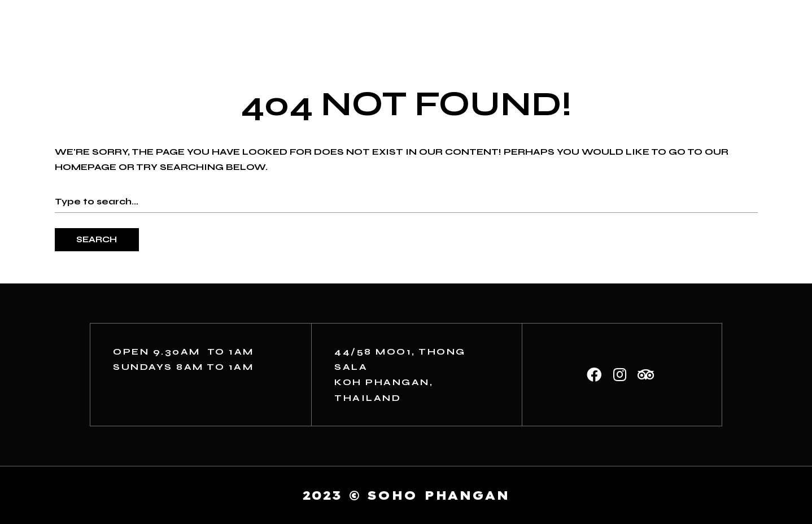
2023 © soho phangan (406, 495)
